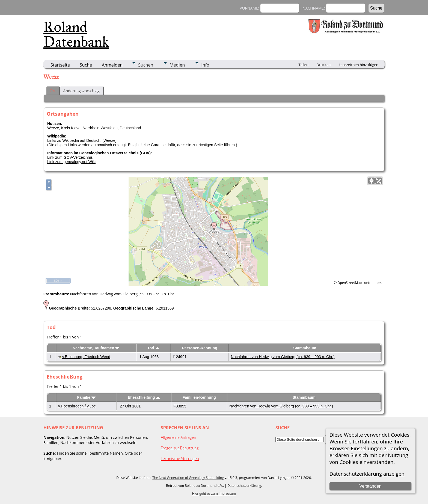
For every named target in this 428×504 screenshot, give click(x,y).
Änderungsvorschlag (81, 91)
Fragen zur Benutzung (180, 448)
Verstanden (370, 486)
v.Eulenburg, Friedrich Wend (86, 357)
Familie (86, 397)
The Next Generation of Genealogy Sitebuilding (188, 478)
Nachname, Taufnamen (96, 348)
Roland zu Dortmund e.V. (204, 486)
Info (205, 65)
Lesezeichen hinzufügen (359, 65)
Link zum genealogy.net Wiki (71, 162)
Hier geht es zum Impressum (214, 493)
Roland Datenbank (76, 34)
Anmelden (112, 65)
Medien (177, 65)
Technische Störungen (180, 459)
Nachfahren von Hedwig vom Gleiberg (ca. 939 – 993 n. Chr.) (283, 357)
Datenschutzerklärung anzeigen (367, 474)
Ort (53, 91)
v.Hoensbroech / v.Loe (77, 406)
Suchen (146, 65)
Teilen (304, 65)
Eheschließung (144, 397)
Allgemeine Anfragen (179, 437)
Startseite (60, 65)
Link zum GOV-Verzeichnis (70, 157)
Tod (153, 348)
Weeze (109, 140)
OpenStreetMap (350, 283)
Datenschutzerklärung (244, 486)
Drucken (324, 65)
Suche (86, 65)
